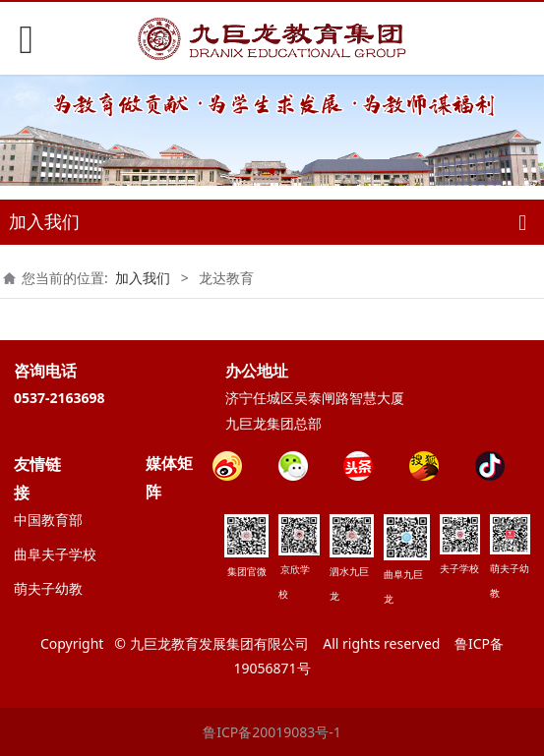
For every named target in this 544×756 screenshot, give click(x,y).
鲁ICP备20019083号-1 (272, 732)
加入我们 (143, 278)
